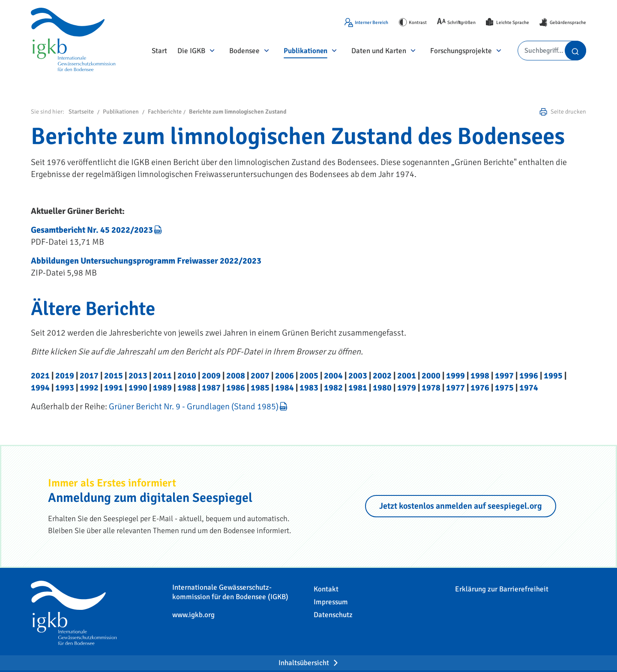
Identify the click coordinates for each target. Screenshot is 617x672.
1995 (553, 376)
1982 (333, 388)
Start (159, 51)
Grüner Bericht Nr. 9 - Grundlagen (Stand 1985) (194, 406)
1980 (382, 388)
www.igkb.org (193, 615)
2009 (211, 376)
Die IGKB (191, 51)
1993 (65, 388)
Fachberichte (165, 112)
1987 (211, 388)
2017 (89, 376)
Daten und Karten (379, 51)
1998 (480, 376)
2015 (114, 376)
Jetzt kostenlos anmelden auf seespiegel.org (461, 506)
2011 (162, 376)
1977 (455, 388)
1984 (285, 388)
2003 (358, 376)
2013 (138, 376)
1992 (89, 388)
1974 (529, 388)
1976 (480, 388)
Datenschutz (333, 615)
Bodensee (244, 51)
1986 (236, 388)
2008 (236, 376)
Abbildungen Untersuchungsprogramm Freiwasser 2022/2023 (146, 261)
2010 (187, 376)
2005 (309, 376)
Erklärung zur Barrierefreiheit (502, 589)
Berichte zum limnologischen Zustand (238, 112)
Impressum (331, 602)
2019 (65, 376)
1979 (407, 388)
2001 (407, 376)
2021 (40, 376)
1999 (455, 376)
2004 (333, 376)
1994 (40, 388)
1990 (138, 388)
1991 (114, 388)
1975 (504, 388)
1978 (431, 388)
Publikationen (306, 51)
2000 (431, 376)
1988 (187, 388)
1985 (260, 388)
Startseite (81, 112)
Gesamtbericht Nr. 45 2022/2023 (92, 230)
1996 (529, 376)
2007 (260, 376)
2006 (285, 376)
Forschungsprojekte (461, 51)
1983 (309, 388)
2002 (382, 376)
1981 (358, 388)
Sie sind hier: (48, 112)
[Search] (552, 51)
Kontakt (326, 589)
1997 (504, 376)
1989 (162, 388)
